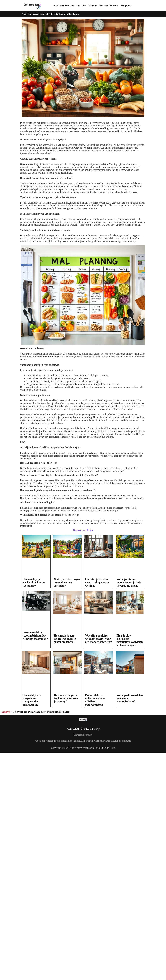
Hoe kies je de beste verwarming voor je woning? (97, 582)
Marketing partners (83, 735)
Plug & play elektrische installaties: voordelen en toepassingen (130, 640)
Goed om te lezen (63, 6)
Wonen (92, 6)
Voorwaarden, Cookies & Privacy (83, 729)
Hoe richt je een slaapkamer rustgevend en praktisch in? (32, 700)
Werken (103, 6)
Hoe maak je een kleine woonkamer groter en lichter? (65, 639)
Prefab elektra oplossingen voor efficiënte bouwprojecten (95, 700)
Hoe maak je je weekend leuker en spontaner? (34, 582)
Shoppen (126, 6)
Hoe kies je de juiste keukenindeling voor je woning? (66, 698)
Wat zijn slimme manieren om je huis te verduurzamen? (129, 582)
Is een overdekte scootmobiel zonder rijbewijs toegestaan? (35, 635)
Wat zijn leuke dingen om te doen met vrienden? (67, 582)
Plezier (114, 6)
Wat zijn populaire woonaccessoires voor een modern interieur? (99, 639)
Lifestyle (81, 6)
